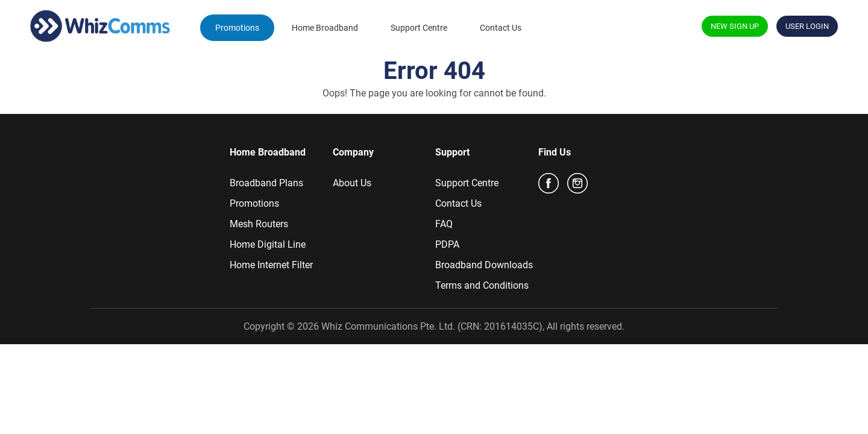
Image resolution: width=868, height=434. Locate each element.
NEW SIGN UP (735, 26)
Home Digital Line (268, 244)
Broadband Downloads (484, 265)
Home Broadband (325, 28)
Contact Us (501, 28)
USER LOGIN (807, 26)
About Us (352, 183)
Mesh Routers (259, 224)
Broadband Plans (266, 183)
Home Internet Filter (271, 265)
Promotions (237, 28)
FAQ (444, 224)
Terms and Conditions (482, 285)
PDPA (447, 244)
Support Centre (419, 28)
